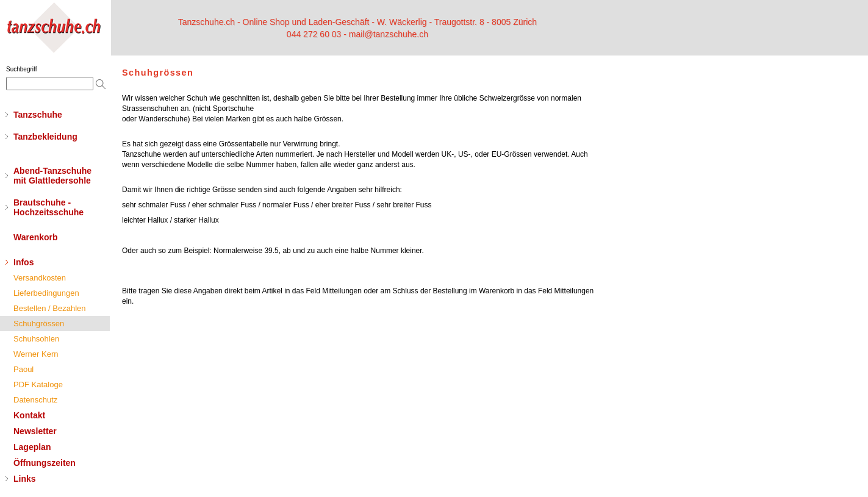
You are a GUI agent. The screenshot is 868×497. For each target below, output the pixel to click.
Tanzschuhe (38, 115)
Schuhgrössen (39, 324)
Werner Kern (36, 354)
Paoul (23, 369)
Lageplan (32, 447)
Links (25, 479)
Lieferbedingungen (46, 293)
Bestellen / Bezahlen (50, 308)
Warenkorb (36, 237)
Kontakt (29, 415)
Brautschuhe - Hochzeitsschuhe (48, 207)
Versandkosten (40, 278)
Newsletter (35, 431)
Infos (23, 262)
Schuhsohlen (36, 339)
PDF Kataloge (38, 384)
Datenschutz (35, 400)
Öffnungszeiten (45, 463)
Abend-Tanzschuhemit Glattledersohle (52, 176)
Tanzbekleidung (45, 137)
